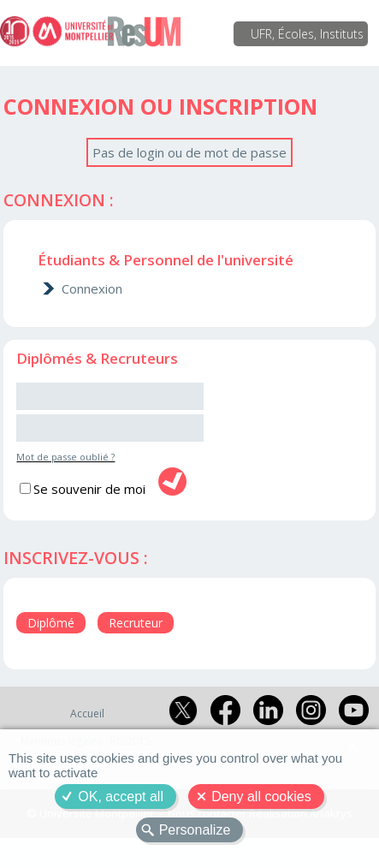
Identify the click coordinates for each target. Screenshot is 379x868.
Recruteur (136, 623)
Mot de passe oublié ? (65, 457)
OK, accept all (121, 797)
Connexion (92, 288)
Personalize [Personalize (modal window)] (195, 830)
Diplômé (51, 623)
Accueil (87, 713)
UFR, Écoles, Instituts (307, 34)
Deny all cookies (261, 797)
